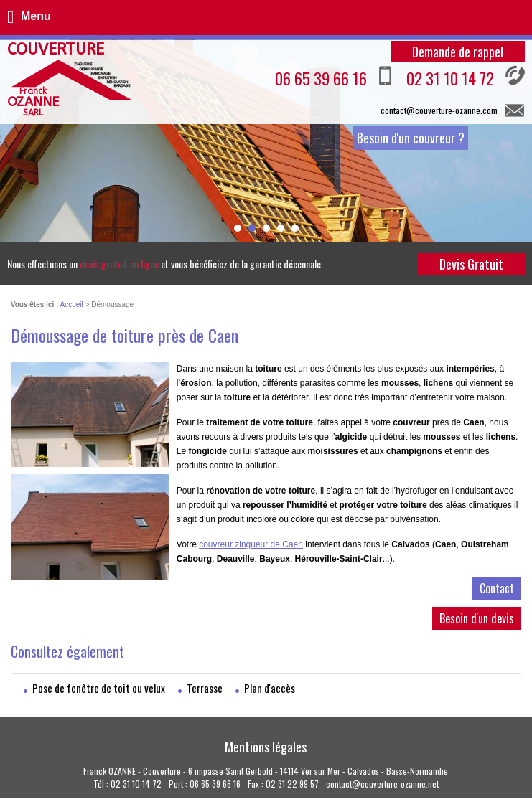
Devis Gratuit (471, 264)
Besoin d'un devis (477, 618)
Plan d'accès (270, 688)
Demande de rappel (458, 52)
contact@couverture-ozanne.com (439, 110)
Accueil (72, 304)
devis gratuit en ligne (119, 264)
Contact (497, 588)
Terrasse (205, 688)
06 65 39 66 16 (333, 77)
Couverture (56, 79)
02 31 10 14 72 (466, 77)
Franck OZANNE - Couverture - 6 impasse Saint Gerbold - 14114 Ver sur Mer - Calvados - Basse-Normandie (266, 771)
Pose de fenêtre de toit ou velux (99, 688)
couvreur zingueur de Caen (251, 544)
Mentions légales (266, 747)
